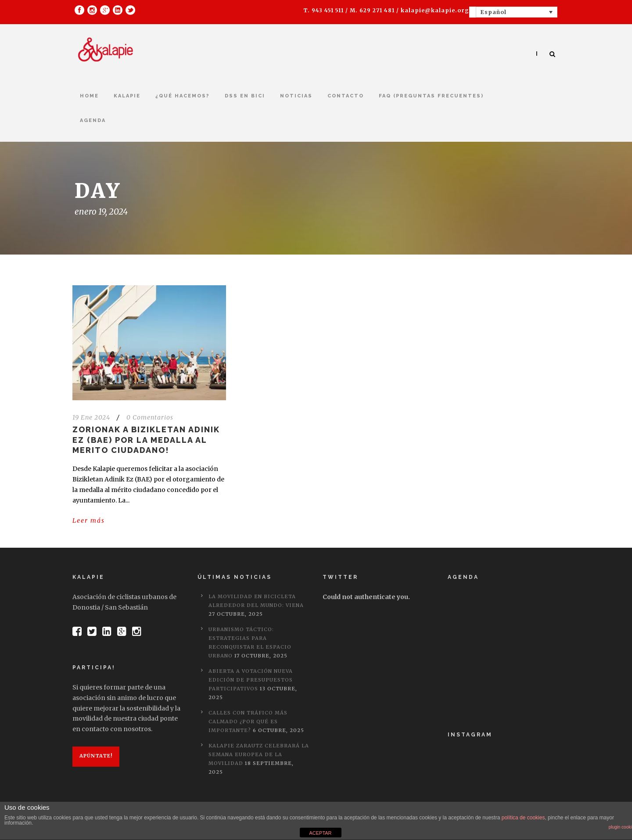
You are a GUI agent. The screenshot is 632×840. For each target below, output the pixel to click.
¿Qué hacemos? (183, 96)
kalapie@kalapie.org (435, 10)
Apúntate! (96, 756)
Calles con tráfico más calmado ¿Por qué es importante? (248, 722)
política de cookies (523, 818)
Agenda (93, 120)
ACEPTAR (320, 833)
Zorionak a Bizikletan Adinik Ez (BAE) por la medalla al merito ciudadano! (146, 440)
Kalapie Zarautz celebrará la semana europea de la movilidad (259, 754)
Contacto (346, 96)
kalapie (127, 96)
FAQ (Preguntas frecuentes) (431, 96)
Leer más (89, 521)
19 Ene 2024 (91, 417)
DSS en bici (245, 96)
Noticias (296, 96)
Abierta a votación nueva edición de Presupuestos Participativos (251, 680)
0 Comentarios (150, 417)
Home (89, 96)
